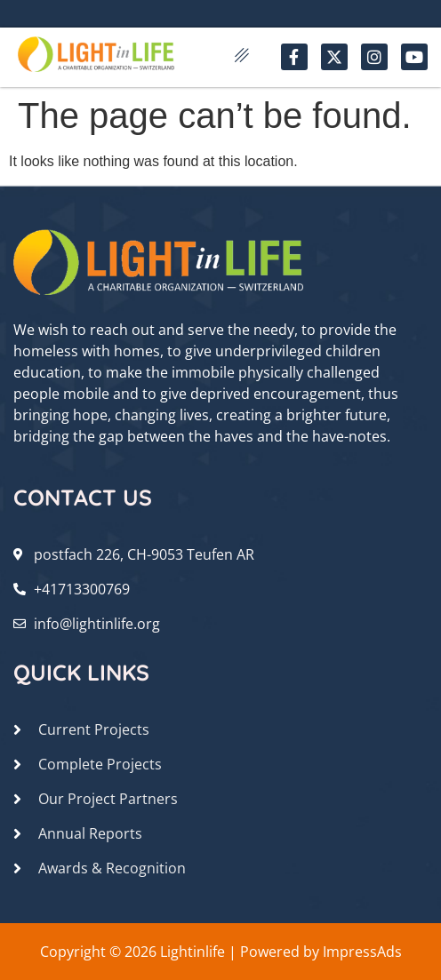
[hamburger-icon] (242, 57)
